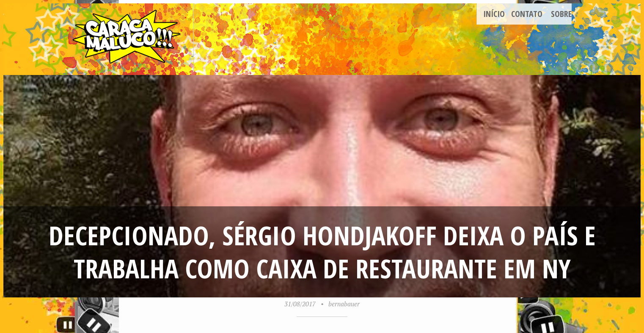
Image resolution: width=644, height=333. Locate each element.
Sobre (561, 14)
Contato (527, 14)
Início (494, 14)
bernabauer (344, 304)
